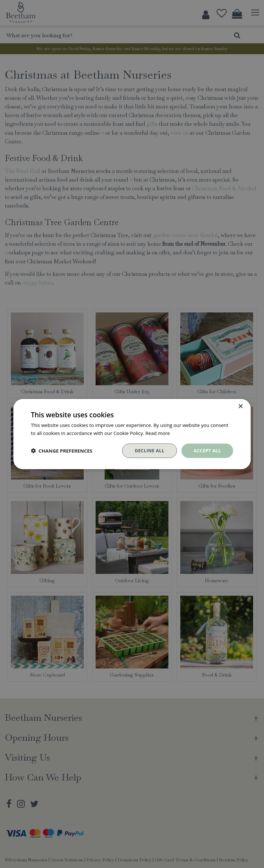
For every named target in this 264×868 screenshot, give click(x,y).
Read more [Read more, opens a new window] (158, 433)
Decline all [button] (149, 451)
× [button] (240, 407)
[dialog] (132, 434)
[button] (62, 451)
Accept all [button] (207, 451)
